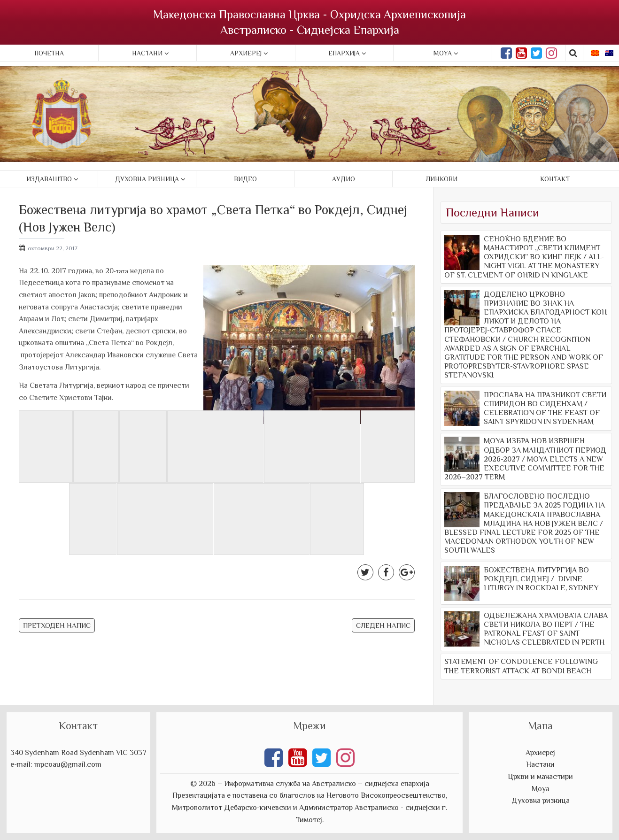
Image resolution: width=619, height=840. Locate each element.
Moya (443, 53)
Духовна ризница (147, 179)
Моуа (541, 789)
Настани (147, 53)
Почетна (49, 53)
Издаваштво (49, 179)
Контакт (555, 179)
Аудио (344, 179)
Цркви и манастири (540, 777)
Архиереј (246, 53)
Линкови (442, 179)
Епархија (344, 53)
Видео (245, 179)
